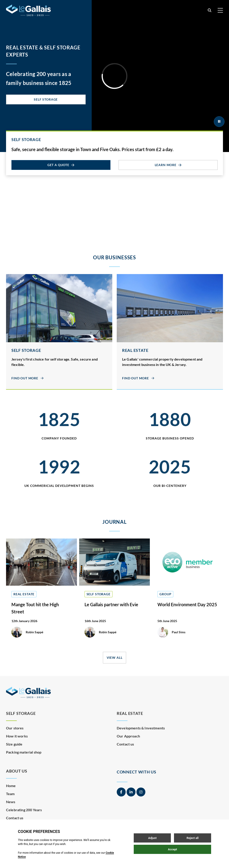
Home (11, 786)
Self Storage (46, 99)
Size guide (14, 744)
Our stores (15, 728)
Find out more (28, 378)
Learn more (168, 165)
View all (115, 658)
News (11, 802)
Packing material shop (24, 752)
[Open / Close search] (210, 10)
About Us (17, 771)
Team (10, 794)
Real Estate (130, 713)
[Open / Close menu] (220, 10)
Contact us (125, 744)
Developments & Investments (141, 728)
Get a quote (61, 165)
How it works (17, 736)
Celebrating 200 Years (24, 810)
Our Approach (128, 736)
